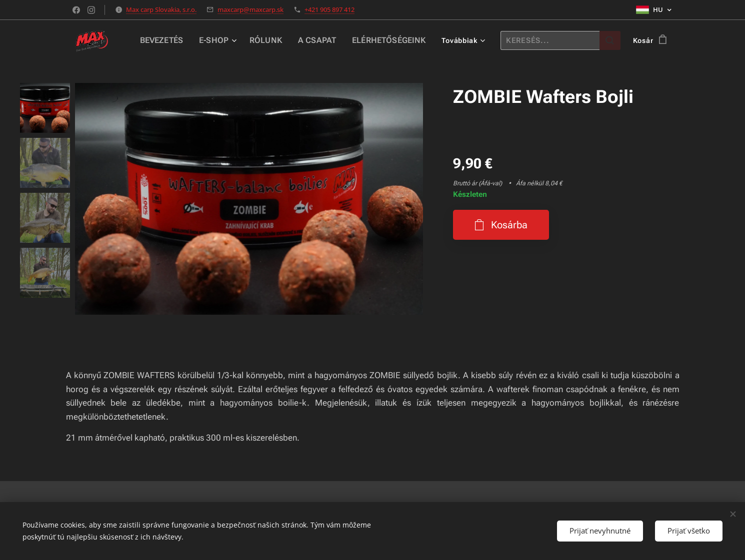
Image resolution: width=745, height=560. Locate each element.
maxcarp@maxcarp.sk (250, 9)
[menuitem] (178, 40)
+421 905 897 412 (329, 9)
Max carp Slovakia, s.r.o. (161, 9)
